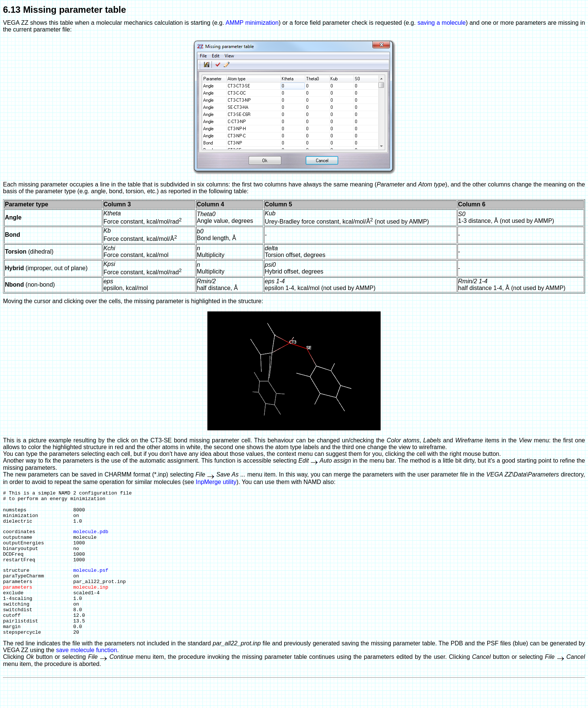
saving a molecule (442, 23)
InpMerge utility (216, 482)
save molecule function (86, 677)
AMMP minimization (252, 23)
